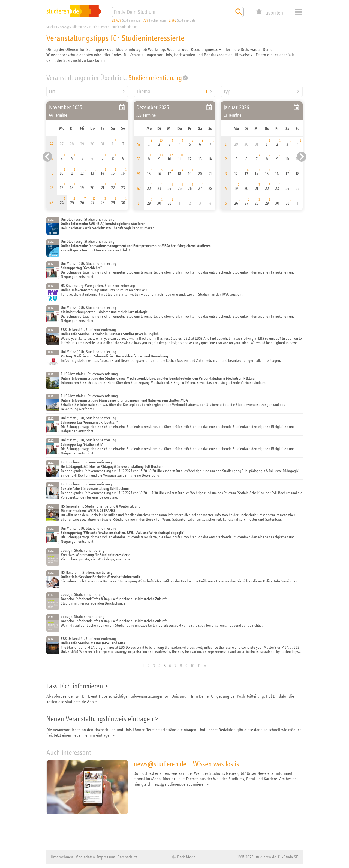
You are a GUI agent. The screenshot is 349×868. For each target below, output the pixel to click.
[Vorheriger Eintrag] (47, 157)
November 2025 (66, 107)
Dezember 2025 (153, 107)
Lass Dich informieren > (77, 686)
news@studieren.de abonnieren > (181, 784)
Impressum (106, 857)
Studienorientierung (155, 78)
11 (199, 666)
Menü (298, 12)
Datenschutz (127, 857)
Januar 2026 (236, 107)
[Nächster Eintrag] (302, 157)
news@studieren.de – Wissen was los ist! (188, 764)
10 (193, 666)
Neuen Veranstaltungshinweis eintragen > (102, 719)
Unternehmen (62, 857)
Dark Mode (186, 857)
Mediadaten (85, 857)
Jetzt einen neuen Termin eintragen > (84, 735)
